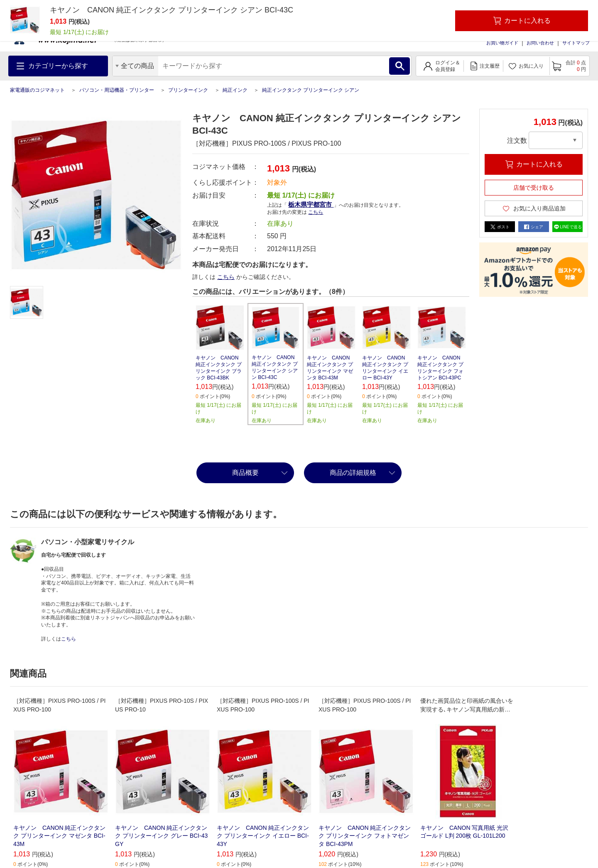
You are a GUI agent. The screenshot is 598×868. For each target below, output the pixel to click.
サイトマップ (576, 43)
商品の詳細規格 (353, 473)
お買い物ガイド (502, 43)
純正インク (235, 90)
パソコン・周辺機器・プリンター (117, 90)
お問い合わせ (540, 43)
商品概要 (245, 473)
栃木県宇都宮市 (311, 204)
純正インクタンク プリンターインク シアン (311, 90)
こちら (316, 212)
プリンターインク (188, 90)
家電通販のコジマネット (37, 90)
